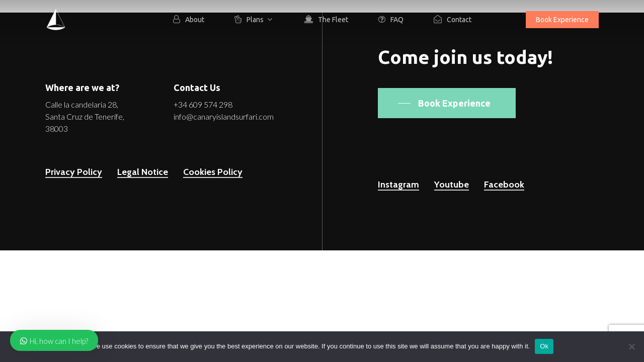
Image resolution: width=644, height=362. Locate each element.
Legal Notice (143, 172)
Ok (544, 346)
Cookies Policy (213, 172)
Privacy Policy (74, 172)
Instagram (398, 185)
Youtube (452, 185)
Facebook (504, 185)
